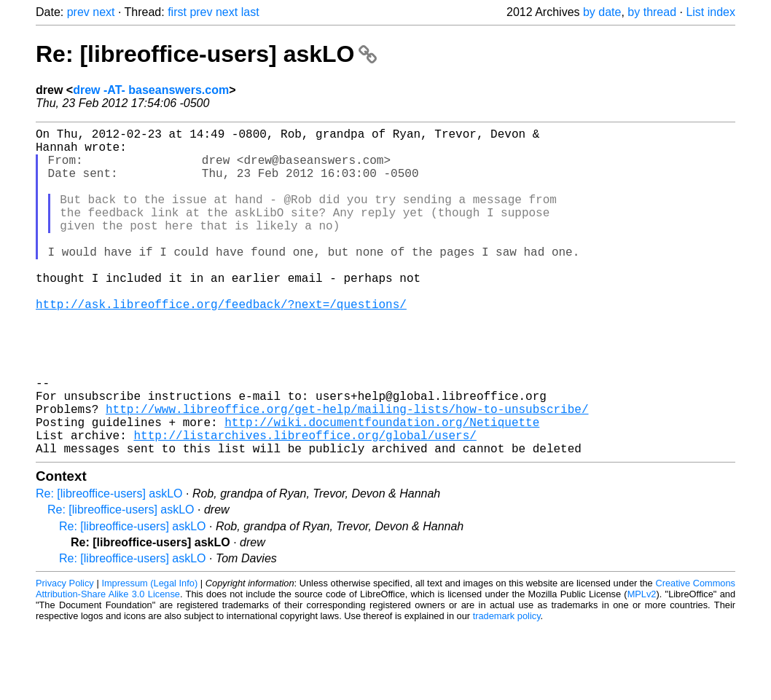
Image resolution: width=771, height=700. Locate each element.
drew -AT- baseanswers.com (151, 90)
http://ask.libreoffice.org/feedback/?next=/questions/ (221, 345)
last (250, 12)
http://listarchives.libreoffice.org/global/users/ (305, 505)
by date (602, 12)
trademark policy (507, 689)
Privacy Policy (65, 656)
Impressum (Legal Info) (149, 656)
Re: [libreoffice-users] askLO (206, 54)
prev (78, 12)
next (103, 12)
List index (711, 12)
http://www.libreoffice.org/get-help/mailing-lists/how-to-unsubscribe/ (347, 473)
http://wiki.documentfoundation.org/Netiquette (382, 489)
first (177, 12)
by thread (652, 12)
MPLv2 (642, 667)
